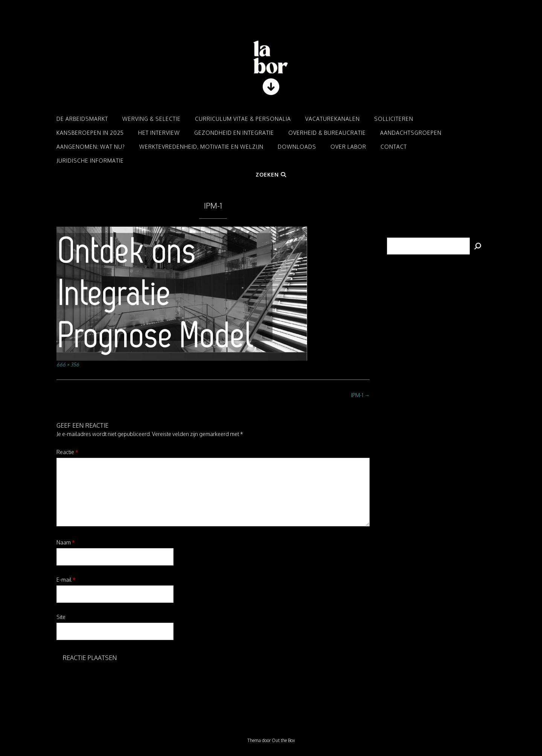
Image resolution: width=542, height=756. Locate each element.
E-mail (66, 580)
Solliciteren (394, 119)
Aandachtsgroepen (411, 133)
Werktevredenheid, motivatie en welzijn (201, 147)
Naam (66, 542)
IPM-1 (360, 395)
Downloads (297, 147)
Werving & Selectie (151, 119)
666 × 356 (68, 364)
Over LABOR (348, 147)
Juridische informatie (90, 161)
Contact (394, 147)
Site (61, 617)
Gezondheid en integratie (234, 133)
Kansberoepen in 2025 (90, 133)
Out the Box (283, 740)
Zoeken (271, 175)
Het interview (159, 133)
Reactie (67, 452)
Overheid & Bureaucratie (327, 133)
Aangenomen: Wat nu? (91, 147)
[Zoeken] (478, 246)
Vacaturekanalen (333, 119)
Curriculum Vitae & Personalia (243, 119)
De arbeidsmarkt (82, 119)
